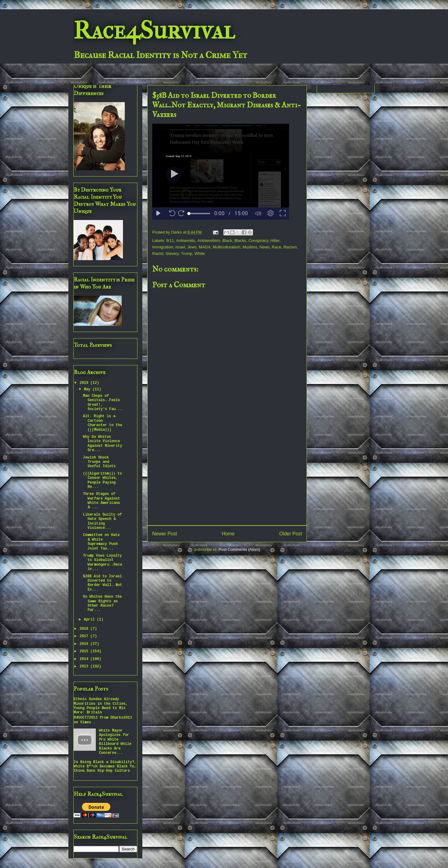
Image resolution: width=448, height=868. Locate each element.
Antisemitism (209, 241)
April (90, 620)
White (200, 253)
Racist (158, 253)
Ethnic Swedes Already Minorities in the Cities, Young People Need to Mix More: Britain (101, 706)
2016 (85, 644)
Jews (192, 247)
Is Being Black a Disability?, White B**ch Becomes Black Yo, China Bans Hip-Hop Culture (105, 767)
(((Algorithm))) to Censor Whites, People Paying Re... (102, 480)
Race (276, 247)
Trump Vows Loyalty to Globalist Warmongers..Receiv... (102, 562)
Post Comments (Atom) (239, 549)
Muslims (250, 247)
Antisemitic (186, 241)
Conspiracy (258, 241)
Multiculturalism (227, 247)
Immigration (163, 247)
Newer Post (165, 534)
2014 (85, 659)
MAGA (205, 247)
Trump (187, 253)
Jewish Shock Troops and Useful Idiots (99, 462)
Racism (290, 247)
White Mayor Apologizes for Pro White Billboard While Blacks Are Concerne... (115, 742)
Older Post (291, 534)
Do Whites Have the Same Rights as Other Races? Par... (102, 603)
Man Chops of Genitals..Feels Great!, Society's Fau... (102, 403)
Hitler (275, 241)
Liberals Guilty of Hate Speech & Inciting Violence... (102, 521)
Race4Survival (154, 31)
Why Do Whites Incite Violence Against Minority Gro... (102, 444)
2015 (85, 651)
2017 (85, 636)
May (88, 389)
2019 (85, 383)
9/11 (170, 241)
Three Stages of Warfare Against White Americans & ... (101, 501)
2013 (85, 667)
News (265, 247)
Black (227, 241)
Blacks (240, 241)
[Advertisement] (227, 477)
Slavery (172, 253)
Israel (180, 247)
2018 (85, 629)
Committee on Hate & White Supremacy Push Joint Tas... (101, 542)
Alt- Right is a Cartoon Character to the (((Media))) (102, 423)
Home (228, 534)
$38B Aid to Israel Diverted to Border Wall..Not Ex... (102, 583)
